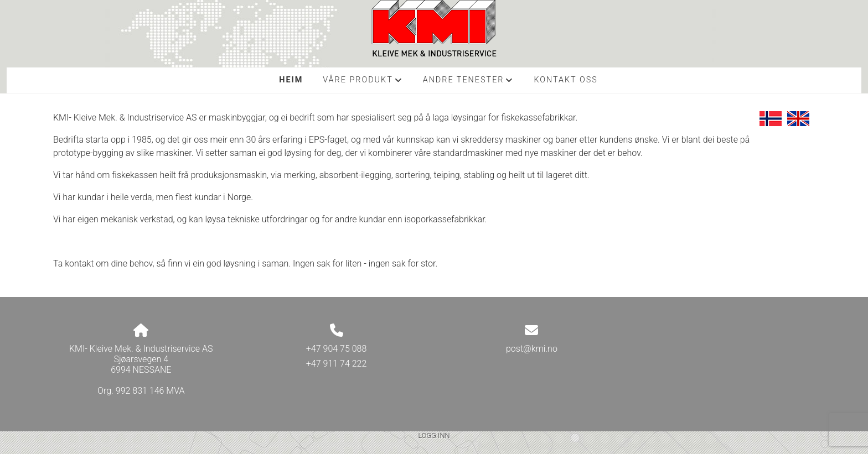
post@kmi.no (532, 349)
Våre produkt (363, 83)
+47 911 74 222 (336, 364)
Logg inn (434, 435)
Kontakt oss (565, 80)
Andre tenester (469, 83)
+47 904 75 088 (336, 349)
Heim (291, 80)
